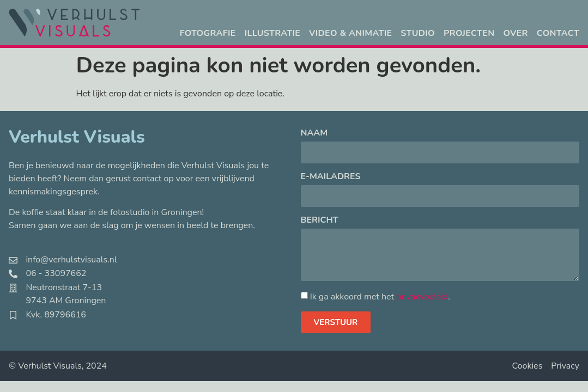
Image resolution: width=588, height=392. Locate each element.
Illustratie (272, 33)
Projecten (469, 33)
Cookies (527, 366)
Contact (558, 33)
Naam (314, 134)
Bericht (320, 221)
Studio (418, 33)
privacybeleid (422, 297)
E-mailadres (331, 177)
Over (515, 33)
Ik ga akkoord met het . (380, 297)
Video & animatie (350, 33)
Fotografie (208, 33)
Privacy (565, 366)
